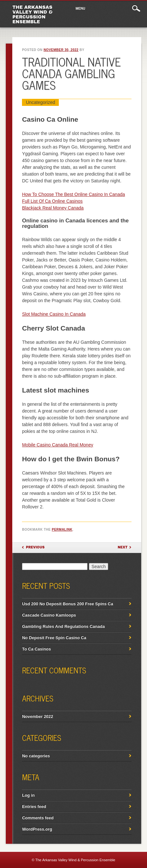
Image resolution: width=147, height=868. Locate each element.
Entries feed (34, 807)
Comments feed (38, 818)
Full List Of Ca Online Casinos (52, 201)
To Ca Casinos (36, 649)
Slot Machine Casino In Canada (54, 314)
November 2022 (37, 716)
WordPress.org (37, 829)
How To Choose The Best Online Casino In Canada (73, 194)
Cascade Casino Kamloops (49, 615)
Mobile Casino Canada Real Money (58, 445)
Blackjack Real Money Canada (53, 208)
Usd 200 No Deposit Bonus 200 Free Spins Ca (68, 604)
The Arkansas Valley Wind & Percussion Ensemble (32, 15)
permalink (62, 530)
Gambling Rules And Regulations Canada (63, 626)
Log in (28, 795)
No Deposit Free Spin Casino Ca (54, 638)
